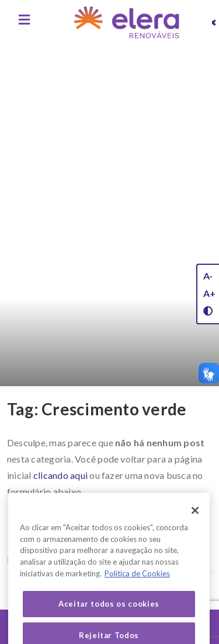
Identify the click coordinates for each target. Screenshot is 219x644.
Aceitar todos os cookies (109, 615)
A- (208, 276)
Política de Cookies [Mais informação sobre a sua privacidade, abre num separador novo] (137, 584)
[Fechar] (195, 521)
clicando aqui (60, 475)
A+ (209, 293)
